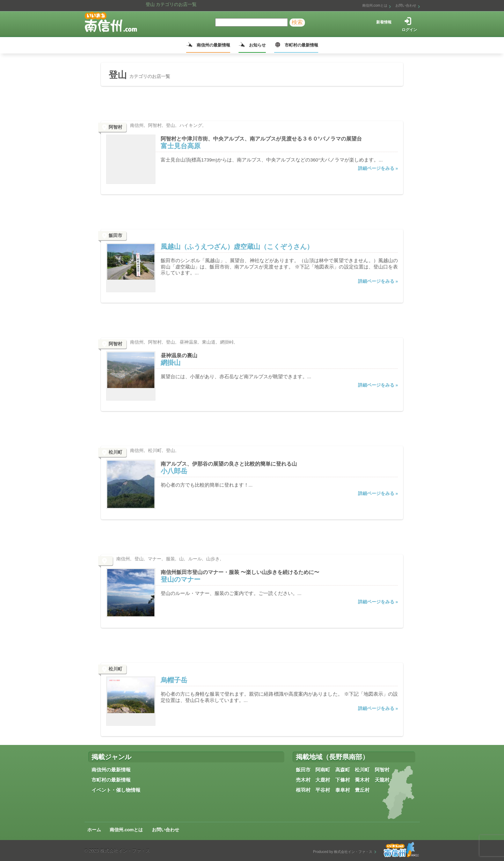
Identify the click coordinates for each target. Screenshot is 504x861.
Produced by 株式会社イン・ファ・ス (343, 852)
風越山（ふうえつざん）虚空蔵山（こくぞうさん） (237, 247)
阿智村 (382, 770)
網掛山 (171, 363)
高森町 (343, 770)
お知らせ (257, 45)
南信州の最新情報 (213, 45)
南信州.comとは (375, 5)
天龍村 (382, 780)
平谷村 (323, 790)
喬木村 (362, 780)
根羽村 (303, 790)
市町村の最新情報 (301, 45)
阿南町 (323, 770)
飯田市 (303, 770)
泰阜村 (343, 790)
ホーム (94, 830)
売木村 (303, 780)
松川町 (362, 770)
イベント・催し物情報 (116, 790)
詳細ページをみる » (378, 168)
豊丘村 (362, 790)
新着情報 (384, 22)
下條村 (343, 780)
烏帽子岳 (174, 680)
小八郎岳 (174, 471)
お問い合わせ (406, 5)
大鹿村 (323, 780)
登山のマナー (181, 579)
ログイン (409, 30)
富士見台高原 (181, 146)
